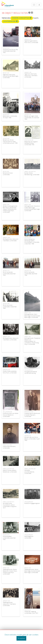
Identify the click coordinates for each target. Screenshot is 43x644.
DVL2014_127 (28, 436)
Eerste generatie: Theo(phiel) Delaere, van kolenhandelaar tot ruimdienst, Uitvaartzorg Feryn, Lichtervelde (32, 341)
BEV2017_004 (28, 205)
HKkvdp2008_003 (29, 370)
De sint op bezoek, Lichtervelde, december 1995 (9, 274)
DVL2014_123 (6, 271)
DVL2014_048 (6, 304)
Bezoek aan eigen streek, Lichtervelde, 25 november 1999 (32, 117)
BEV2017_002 (28, 313)
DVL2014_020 (6, 138)
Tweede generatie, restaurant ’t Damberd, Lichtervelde (9, 604)
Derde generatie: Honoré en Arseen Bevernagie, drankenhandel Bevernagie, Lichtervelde (32, 208)
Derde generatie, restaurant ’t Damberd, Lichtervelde (11, 240)
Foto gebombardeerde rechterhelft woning (31, 372)
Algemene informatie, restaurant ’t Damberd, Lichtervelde (31, 75)
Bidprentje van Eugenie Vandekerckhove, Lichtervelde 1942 (31, 143)
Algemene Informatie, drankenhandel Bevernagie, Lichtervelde (11, 76)
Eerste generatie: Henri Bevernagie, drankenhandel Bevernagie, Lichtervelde (32, 316)
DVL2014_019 (6, 535)
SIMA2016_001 (28, 39)
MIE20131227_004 (29, 412)
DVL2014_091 (28, 610)
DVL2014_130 (28, 115)
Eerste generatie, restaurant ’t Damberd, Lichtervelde (11, 339)
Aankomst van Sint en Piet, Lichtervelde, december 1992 (10, 51)
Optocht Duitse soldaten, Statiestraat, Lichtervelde (10, 471)
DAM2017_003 (6, 601)
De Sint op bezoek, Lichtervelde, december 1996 (31, 274)
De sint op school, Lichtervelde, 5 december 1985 (10, 307)
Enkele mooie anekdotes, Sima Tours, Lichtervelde (10, 372)
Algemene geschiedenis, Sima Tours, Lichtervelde (31, 42)
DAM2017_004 (6, 238)
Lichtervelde (10, 21)
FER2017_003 (6, 205)
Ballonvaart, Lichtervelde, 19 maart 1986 (10, 117)
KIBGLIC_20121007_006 (8, 469)
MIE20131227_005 (7, 445)
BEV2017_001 (6, 73)
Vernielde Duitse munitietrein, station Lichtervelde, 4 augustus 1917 (10, 506)
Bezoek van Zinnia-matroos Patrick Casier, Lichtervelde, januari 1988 (10, 141)
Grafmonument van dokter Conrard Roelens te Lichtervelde (11, 415)
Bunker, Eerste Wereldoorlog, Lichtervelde (32, 174)
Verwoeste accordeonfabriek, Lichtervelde (29, 472)
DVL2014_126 (28, 271)
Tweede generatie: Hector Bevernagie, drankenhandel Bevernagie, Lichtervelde (32, 571)
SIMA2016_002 (6, 370)
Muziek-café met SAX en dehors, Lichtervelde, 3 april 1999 (32, 439)
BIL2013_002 (6, 171)
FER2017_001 (28, 337)
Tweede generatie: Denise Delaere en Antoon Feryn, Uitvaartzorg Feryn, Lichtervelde (10, 572)
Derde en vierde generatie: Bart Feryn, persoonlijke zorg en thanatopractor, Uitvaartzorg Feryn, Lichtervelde (10, 209)
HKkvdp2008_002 (29, 535)
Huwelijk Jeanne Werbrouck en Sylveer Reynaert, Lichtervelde (32, 415)
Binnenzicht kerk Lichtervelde (8, 174)
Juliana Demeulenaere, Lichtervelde (9, 447)
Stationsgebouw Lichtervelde (29, 537)
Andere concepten (22, 18)
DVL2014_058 (28, 238)
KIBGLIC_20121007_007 (30, 469)
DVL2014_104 (6, 48)
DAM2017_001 (28, 72)
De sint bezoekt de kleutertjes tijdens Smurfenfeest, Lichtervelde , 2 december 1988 (32, 241)
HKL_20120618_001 (8, 412)
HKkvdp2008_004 (29, 502)
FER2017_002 (6, 568)
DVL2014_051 (6, 115)
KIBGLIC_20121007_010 (30, 171)
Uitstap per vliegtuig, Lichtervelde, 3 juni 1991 (31, 612)
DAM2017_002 (6, 337)
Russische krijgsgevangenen (32, 503)
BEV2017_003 (28, 568)
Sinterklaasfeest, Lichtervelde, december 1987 (9, 538)
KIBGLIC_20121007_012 (8, 502)
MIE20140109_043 (29, 140)
